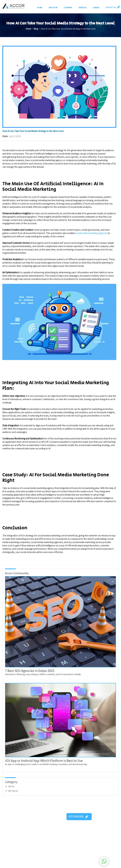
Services (82, 7)
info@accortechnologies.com (87, 853)
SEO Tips (12, 791)
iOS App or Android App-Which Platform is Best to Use (44, 761)
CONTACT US (112, 7)
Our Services (59, 837)
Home (40, 7)
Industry (53, 7)
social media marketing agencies (91, 233)
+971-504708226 (80, 849)
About (42, 841)
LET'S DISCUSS (78, 817)
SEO (10, 786)
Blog (36, 29)
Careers (57, 841)
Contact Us (44, 849)
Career (96, 7)
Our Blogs (44, 845)
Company (68, 7)
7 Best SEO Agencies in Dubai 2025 (30, 671)
